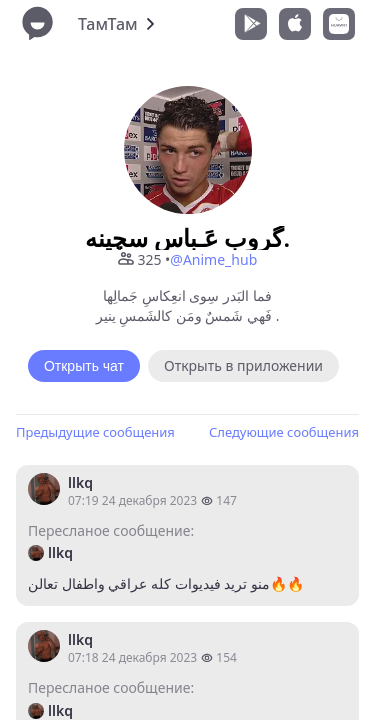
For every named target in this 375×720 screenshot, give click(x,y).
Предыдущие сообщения (95, 432)
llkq (80, 482)
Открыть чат (84, 366)
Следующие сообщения (284, 432)
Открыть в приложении (243, 365)
